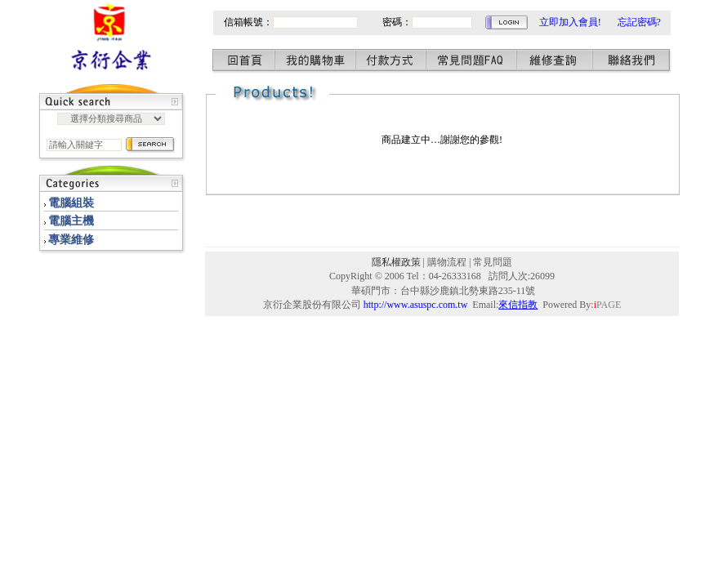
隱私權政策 (396, 262)
